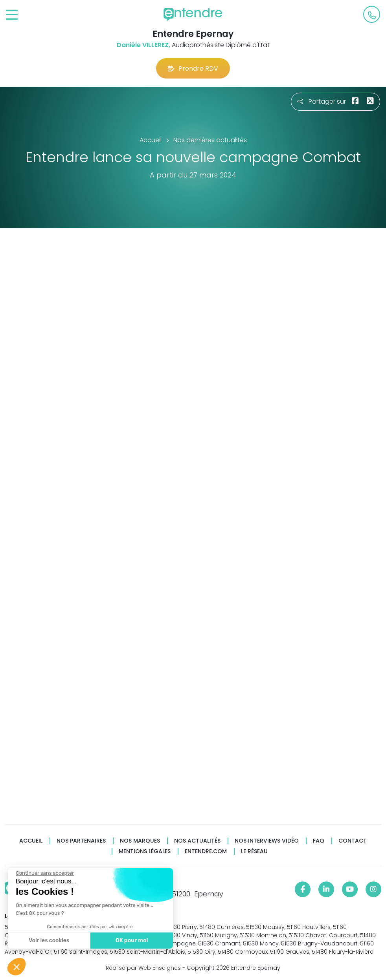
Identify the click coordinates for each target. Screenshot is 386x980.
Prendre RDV (193, 69)
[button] (17, 967)
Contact (353, 841)
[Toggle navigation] (12, 15)
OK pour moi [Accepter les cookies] (131, 941)
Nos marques (140, 841)
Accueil (31, 841)
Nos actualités (197, 841)
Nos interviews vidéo (267, 841)
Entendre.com (206, 851)
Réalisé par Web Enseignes (143, 968)
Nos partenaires (81, 841)
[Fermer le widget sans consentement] (44, 873)
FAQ (319, 841)
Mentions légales (145, 851)
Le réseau (254, 851)
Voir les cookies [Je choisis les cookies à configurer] (49, 941)
